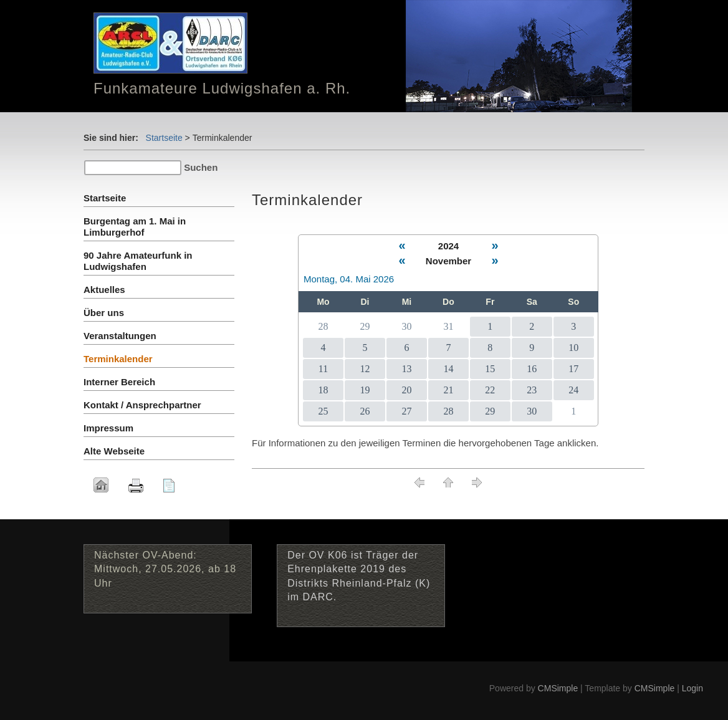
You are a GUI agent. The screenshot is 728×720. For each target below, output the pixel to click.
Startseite (164, 138)
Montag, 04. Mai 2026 (349, 279)
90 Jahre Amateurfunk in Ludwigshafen (138, 261)
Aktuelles (104, 290)
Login (692, 688)
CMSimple (558, 688)
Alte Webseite (114, 451)
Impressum (108, 428)
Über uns (104, 313)
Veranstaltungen (120, 336)
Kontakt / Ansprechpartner (142, 405)
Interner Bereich (119, 382)
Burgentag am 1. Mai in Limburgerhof (135, 227)
